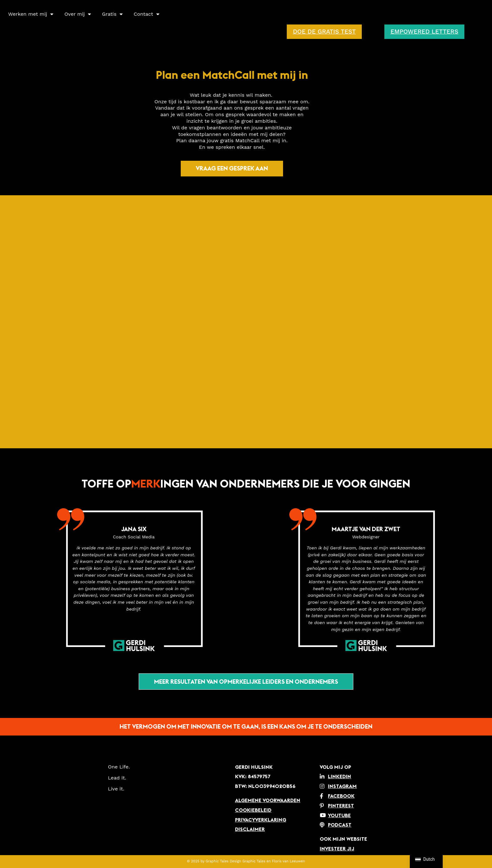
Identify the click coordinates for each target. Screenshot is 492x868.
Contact (147, 14)
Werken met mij (31, 14)
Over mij (78, 14)
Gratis (112, 14)
